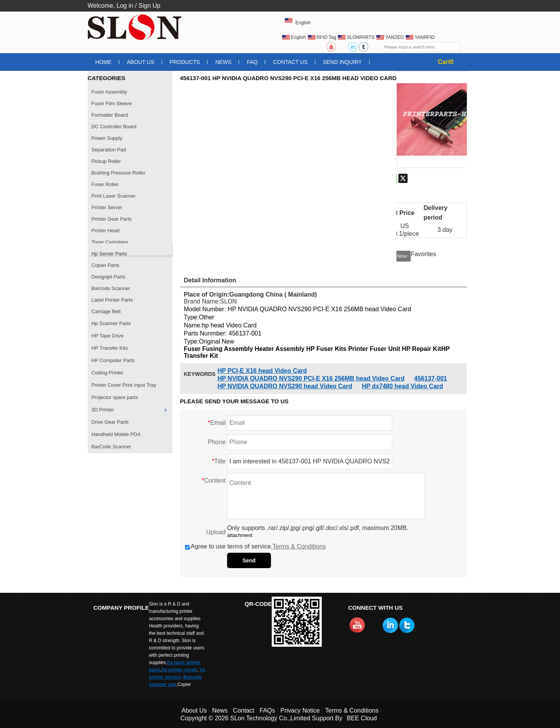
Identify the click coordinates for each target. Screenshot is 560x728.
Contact (243, 710)
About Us (141, 62)
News (223, 62)
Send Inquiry (342, 62)
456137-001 (430, 378)
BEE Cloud (362, 718)
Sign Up (150, 6)
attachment (240, 535)
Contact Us (290, 62)
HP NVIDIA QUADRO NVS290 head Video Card (285, 386)
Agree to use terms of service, (256, 546)
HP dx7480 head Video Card (402, 386)
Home (104, 62)
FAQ (252, 62)
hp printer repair (180, 670)
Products (185, 62)
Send (249, 560)
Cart (446, 62)
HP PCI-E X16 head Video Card (262, 371)
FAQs (267, 710)
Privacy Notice (300, 710)
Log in (125, 6)
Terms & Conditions (299, 546)
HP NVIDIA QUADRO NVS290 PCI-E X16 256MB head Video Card (311, 378)
